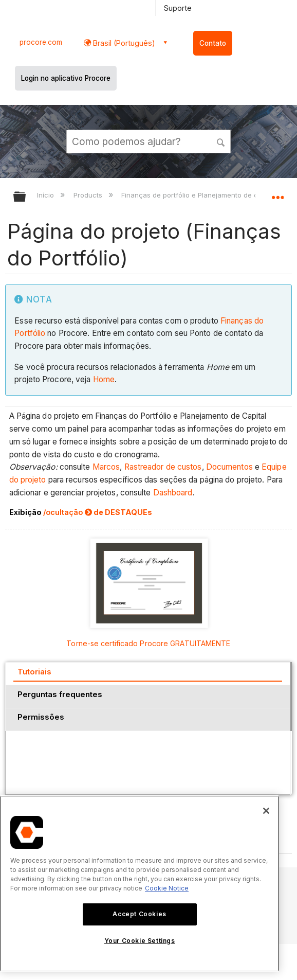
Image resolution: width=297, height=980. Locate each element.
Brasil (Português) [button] (123, 43)
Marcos (106, 467)
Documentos (229, 467)
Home (104, 379)
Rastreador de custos (163, 467)
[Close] (266, 811)
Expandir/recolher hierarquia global (26, 197)
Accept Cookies (139, 914)
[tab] (147, 673)
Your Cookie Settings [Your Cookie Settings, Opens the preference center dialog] (140, 941)
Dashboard (173, 493)
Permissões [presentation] (41, 717)
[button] (221, 141)
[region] (140, 884)
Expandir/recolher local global (277, 193)
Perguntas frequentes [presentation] (60, 694)
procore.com (41, 42)
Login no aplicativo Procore (66, 78)
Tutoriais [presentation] (34, 672)
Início (47, 195)
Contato (213, 43)
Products (89, 195)
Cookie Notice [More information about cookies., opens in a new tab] (167, 888)
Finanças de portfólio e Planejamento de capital (199, 195)
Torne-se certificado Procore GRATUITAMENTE (148, 643)
